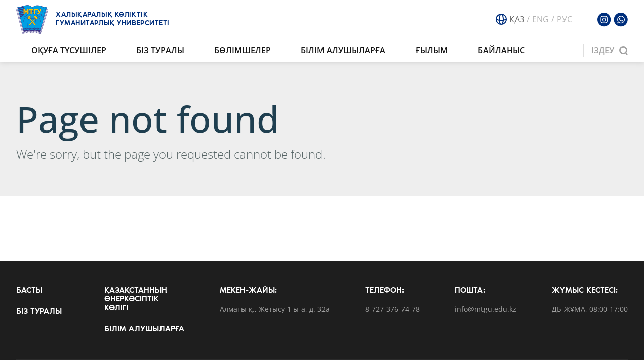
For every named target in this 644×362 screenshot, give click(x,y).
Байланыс (501, 50)
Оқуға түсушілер (69, 50)
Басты (29, 291)
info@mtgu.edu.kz (486, 309)
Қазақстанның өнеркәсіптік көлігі (136, 299)
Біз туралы (160, 50)
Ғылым (432, 50)
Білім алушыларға (343, 50)
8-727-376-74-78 (392, 309)
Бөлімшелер (243, 50)
